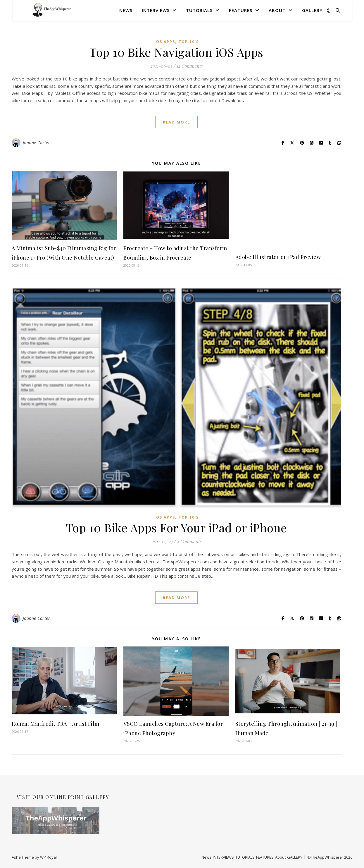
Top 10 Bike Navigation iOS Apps (176, 52)
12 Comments (189, 66)
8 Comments (189, 541)
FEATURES (241, 10)
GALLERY (312, 10)
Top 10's (189, 42)
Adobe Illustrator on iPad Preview (278, 257)
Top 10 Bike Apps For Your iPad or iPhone (177, 528)
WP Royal (48, 857)
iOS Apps (165, 42)
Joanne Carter (37, 143)
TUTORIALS (199, 10)
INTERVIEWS (156, 10)
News (126, 10)
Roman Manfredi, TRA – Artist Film (56, 724)
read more (176, 122)
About (277, 10)
